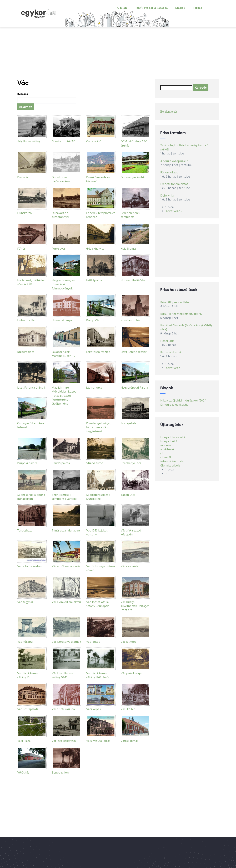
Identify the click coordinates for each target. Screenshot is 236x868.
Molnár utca (94, 388)
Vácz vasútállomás (98, 741)
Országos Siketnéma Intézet (31, 425)
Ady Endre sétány (29, 142)
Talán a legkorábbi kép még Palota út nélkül (185, 148)
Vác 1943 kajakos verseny (97, 533)
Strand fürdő (95, 463)
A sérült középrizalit (174, 161)
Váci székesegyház (64, 741)
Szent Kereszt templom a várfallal (64, 497)
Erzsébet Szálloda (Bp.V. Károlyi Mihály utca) (186, 328)
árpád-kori (167, 450)
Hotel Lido (167, 341)
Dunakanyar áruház (133, 177)
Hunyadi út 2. (169, 442)
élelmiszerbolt (170, 466)
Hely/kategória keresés (151, 8)
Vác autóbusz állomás (66, 566)
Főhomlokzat (169, 173)
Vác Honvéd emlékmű (66, 602)
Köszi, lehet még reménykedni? (181, 314)
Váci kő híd (128, 709)
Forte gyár (58, 249)
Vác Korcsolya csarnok (66, 642)
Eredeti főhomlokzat (174, 184)
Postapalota (129, 423)
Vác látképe (129, 642)
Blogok (180, 8)
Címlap (122, 8)
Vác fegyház (25, 602)
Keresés (22, 94)
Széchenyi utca (131, 463)
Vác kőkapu (25, 642)
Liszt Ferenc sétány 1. (31, 388)
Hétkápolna (94, 281)
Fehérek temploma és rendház (101, 215)
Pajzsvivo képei (171, 353)
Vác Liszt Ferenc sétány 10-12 (63, 676)
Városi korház (130, 741)
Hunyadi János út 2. (173, 437)
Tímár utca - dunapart (66, 531)
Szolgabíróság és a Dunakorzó (98, 497)
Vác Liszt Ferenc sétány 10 (28, 676)
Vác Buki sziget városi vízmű (101, 568)
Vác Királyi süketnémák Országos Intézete (135, 606)
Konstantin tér (130, 320)
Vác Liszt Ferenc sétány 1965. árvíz (98, 676)
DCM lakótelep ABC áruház (134, 144)
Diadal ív (23, 177)
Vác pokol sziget (132, 674)
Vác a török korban (30, 566)
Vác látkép (93, 642)
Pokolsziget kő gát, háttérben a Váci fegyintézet (99, 428)
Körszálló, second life (175, 302)
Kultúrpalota (26, 352)
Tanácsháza (25, 531)
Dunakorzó (24, 213)
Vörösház (23, 773)
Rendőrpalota (61, 463)
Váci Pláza (24, 741)
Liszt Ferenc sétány (134, 352)
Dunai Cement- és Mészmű (98, 179)
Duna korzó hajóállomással (61, 179)
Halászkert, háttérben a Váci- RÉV (32, 283)
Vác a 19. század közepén (131, 533)
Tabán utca (128, 495)
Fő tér (21, 249)
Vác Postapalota (28, 709)
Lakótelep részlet (98, 352)
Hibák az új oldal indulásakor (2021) (183, 401)
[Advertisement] (118, 53)
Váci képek (94, 709)
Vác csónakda (130, 566)
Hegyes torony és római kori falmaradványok (63, 285)
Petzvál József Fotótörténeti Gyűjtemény (61, 400)
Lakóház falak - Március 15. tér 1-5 (63, 354)
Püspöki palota (27, 463)
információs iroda (172, 462)
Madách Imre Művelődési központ (66, 390)
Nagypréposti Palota (134, 388)
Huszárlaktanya (62, 320)
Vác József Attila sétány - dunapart (98, 604)
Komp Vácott (95, 320)
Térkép (198, 8)
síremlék (166, 458)
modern (165, 446)
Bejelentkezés (169, 112)
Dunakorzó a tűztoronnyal (60, 215)
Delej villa (167, 196)
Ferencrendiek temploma (130, 215)
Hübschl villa (26, 320)
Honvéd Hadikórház (134, 281)
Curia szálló (94, 142)
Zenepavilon (60, 773)
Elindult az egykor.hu (174, 405)
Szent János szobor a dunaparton (31, 497)
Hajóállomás (129, 249)
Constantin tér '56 (63, 142)
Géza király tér (96, 249)
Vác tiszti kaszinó (63, 709)
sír (162, 454)
